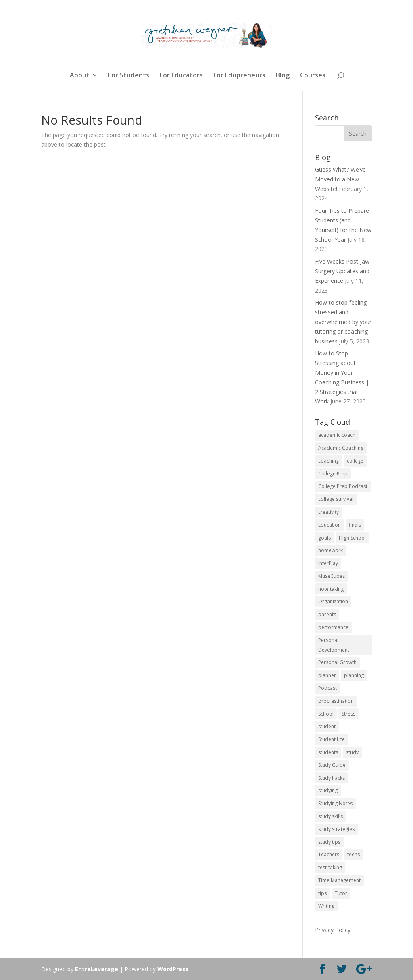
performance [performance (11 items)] (333, 627)
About (80, 76)
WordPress (173, 969)
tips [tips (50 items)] (322, 893)
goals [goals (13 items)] (324, 538)
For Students (129, 76)
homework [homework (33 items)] (331, 550)
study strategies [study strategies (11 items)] (336, 829)
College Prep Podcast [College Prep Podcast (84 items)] (343, 486)
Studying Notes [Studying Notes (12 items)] (335, 803)
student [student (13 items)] (327, 726)
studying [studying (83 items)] (328, 790)
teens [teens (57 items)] (354, 854)
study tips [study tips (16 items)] (329, 842)
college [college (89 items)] (355, 461)
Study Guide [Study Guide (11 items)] (332, 765)
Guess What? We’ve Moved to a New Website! (340, 179)
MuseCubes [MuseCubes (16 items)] (332, 576)
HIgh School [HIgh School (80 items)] (352, 538)
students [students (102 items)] (328, 752)
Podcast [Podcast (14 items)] (327, 688)
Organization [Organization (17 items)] (333, 601)
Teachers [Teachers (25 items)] (329, 854)
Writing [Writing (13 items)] (326, 906)
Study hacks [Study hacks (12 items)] (332, 778)
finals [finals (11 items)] (355, 525)
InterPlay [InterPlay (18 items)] (328, 563)
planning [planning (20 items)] (354, 675)
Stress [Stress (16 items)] (348, 714)
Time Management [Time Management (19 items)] (339, 880)
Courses (313, 76)
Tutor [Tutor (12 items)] (341, 893)
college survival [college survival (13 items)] (336, 499)
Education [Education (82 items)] (330, 525)
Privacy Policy (333, 930)
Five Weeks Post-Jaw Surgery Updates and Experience (342, 271)
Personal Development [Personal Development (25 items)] (334, 645)
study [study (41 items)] (352, 752)
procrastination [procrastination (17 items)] (336, 701)
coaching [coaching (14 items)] (329, 461)
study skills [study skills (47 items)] (331, 816)
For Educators (181, 76)
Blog (283, 76)
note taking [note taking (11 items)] (331, 589)
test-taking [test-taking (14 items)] (330, 867)
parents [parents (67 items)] (327, 614)
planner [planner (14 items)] (327, 675)
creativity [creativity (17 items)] (329, 512)
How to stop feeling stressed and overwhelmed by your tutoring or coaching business (343, 322)
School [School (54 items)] (326, 714)
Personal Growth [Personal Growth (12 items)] (337, 662)
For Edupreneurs (239, 76)
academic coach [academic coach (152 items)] (337, 435)
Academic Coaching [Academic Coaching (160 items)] (341, 448)
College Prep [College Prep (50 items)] (333, 474)
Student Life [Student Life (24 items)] (332, 739)
